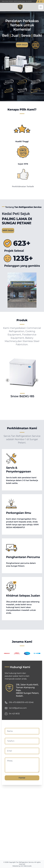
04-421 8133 (29, 1)
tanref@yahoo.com (18, 708)
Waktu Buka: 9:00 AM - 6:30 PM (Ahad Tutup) (13, 1)
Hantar (22, 778)
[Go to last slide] (8, 380)
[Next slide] (36, 380)
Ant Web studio (26, 866)
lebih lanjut (22, 45)
